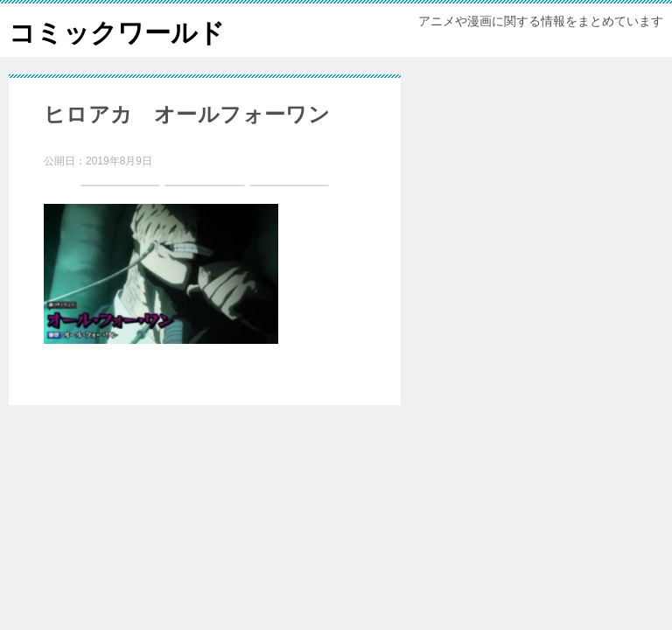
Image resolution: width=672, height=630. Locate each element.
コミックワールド (117, 30)
